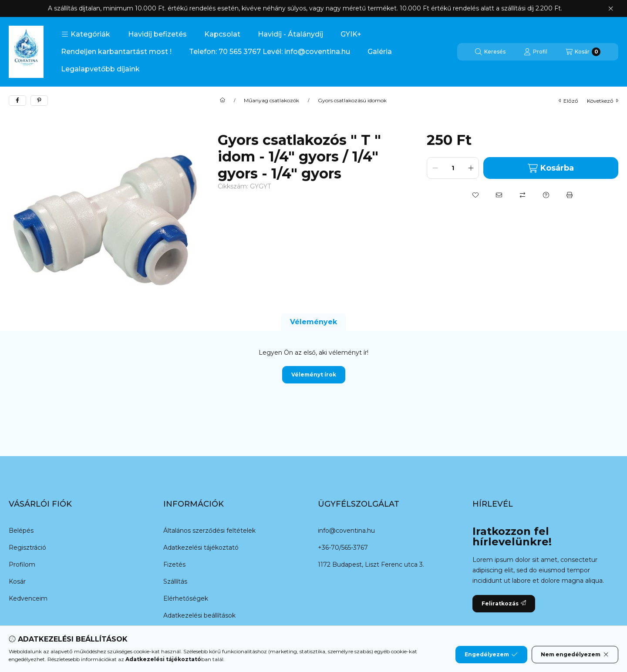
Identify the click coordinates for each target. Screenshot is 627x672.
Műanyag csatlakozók (271, 101)
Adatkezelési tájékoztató (201, 548)
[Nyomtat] (570, 195)
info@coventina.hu (346, 531)
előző (568, 101)
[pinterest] (39, 101)
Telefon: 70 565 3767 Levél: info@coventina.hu (270, 52)
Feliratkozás (504, 603)
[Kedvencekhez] (475, 195)
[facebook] (17, 101)
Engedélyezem (491, 655)
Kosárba (551, 168)
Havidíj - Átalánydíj (290, 34)
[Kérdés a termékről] (546, 195)
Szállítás (175, 581)
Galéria (380, 52)
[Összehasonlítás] (522, 195)
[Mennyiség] (453, 168)
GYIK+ (351, 34)
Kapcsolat (222, 34)
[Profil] (536, 52)
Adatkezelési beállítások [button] (199, 615)
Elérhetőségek (186, 598)
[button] (86, 34)
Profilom (22, 564)
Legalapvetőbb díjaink (100, 69)
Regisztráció (27, 548)
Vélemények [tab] (313, 322)
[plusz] (471, 168)
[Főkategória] (222, 101)
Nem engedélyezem (575, 655)
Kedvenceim (28, 598)
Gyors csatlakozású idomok (352, 101)
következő (603, 101)
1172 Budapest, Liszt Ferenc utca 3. (371, 564)
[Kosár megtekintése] (583, 52)
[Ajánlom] (499, 195)
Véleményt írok (314, 375)
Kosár (17, 581)
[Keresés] (490, 52)
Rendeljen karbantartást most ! (116, 52)
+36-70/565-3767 (343, 548)
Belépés (21, 531)
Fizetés (174, 564)
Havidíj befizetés (157, 34)
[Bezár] (611, 9)
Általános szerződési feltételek (209, 531)
